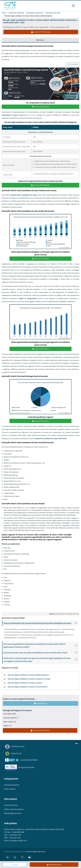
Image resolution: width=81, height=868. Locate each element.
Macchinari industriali (16, 13)
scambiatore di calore (10, 115)
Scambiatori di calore (53, 13)
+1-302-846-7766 (15, 835)
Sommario (40, 40)
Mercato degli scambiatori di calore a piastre (25, 683)
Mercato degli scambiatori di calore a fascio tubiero (28, 687)
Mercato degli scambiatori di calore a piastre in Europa (29, 679)
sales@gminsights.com (18, 840)
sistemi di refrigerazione (28, 298)
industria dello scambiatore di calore (24, 195)
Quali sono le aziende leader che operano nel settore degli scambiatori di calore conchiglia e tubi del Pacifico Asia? (41, 659)
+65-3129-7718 (15, 837)
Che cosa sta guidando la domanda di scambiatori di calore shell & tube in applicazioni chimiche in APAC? (41, 645)
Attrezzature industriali (35, 13)
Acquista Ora (40, 703)
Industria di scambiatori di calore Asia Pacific (51, 438)
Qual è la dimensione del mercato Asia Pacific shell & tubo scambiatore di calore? (41, 623)
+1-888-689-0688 (18, 832)
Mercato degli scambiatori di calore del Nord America (28, 675)
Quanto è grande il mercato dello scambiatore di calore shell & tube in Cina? (41, 652)
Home (4, 13)
